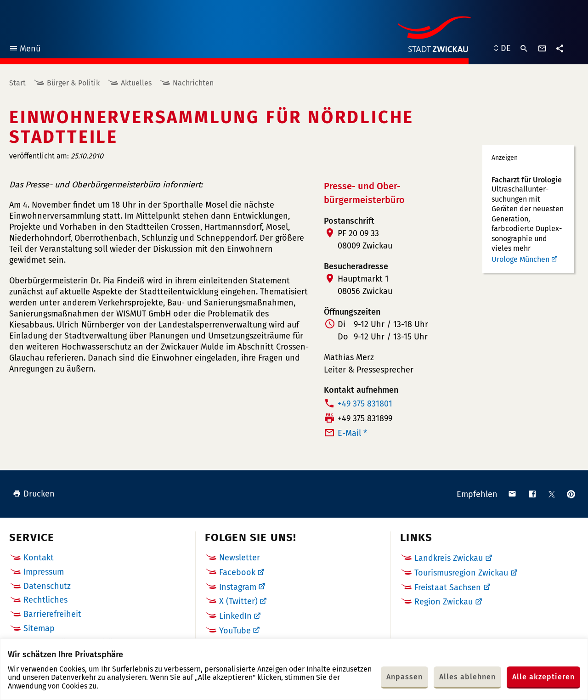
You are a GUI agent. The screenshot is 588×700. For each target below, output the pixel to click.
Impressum (44, 572)
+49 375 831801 (365, 404)
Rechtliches (45, 600)
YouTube (235, 631)
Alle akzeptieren (543, 677)
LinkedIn (235, 616)
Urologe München (520, 259)
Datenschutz (47, 586)
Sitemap (39, 628)
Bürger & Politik (73, 83)
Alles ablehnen (467, 677)
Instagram (238, 587)
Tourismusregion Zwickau (461, 573)
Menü (25, 50)
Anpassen (404, 677)
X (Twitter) (238, 601)
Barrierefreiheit (52, 614)
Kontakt (39, 558)
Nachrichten (193, 83)
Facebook (237, 572)
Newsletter (240, 558)
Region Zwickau (444, 602)
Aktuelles (136, 83)
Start (17, 83)
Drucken (34, 494)
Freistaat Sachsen (448, 587)
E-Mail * (352, 433)
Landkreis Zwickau (449, 558)
